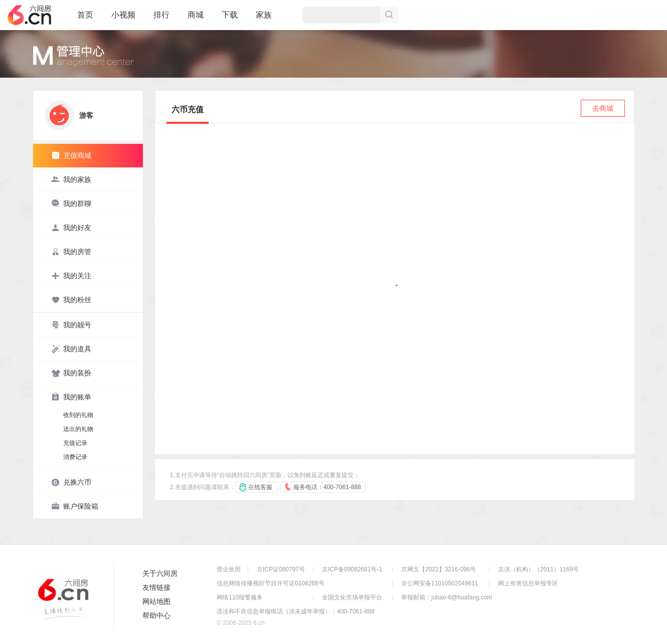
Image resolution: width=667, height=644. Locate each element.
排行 (161, 15)
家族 (264, 19)
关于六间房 (160, 573)
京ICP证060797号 (281, 569)
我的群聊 (71, 203)
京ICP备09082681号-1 (352, 569)
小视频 (123, 19)
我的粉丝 (71, 300)
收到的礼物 (78, 415)
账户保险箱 (75, 506)
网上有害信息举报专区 (528, 583)
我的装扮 (71, 373)
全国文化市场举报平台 (352, 597)
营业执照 (229, 569)
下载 (230, 15)
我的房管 (71, 252)
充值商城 (71, 155)
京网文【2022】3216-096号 (439, 569)
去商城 (603, 108)
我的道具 (71, 349)
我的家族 (71, 179)
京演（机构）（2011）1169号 (538, 569)
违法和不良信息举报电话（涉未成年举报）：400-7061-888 (296, 611)
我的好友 (71, 228)
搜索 (389, 15)
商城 (196, 19)
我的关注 (71, 276)
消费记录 (75, 457)
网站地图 (156, 601)
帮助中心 (156, 615)
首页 (85, 19)
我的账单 (71, 397)
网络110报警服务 (240, 597)
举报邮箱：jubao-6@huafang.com (447, 597)
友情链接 (156, 587)
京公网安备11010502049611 (440, 583)
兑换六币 (71, 482)
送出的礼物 (78, 429)
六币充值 (188, 110)
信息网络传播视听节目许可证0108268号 (271, 583)
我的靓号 (71, 325)
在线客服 (260, 487)
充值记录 (75, 443)
